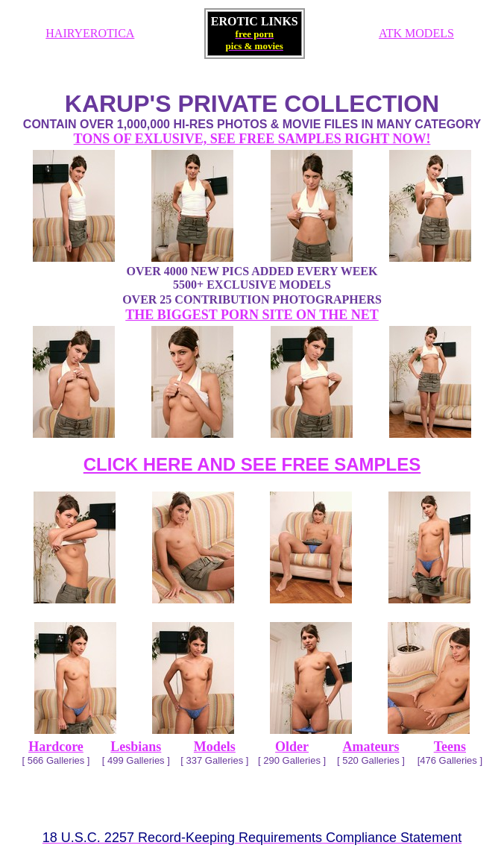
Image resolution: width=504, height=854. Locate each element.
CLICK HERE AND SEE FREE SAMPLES (252, 464)
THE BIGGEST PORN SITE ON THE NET (252, 315)
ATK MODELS (416, 33)
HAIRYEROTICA (90, 33)
